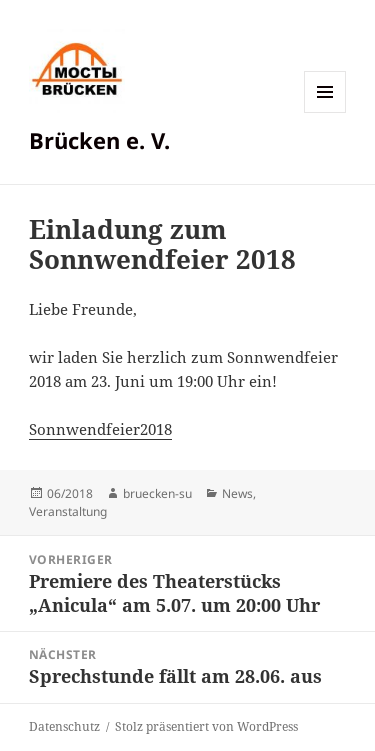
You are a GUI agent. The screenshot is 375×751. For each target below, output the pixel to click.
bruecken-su (157, 493)
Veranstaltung (68, 511)
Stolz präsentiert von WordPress (206, 726)
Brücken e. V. (99, 140)
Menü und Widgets (325, 112)
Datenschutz (64, 726)
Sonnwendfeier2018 (100, 429)
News (237, 493)
